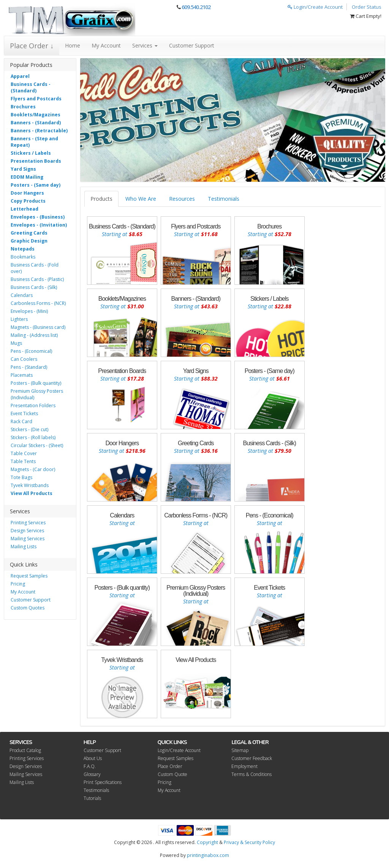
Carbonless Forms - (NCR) (38, 303)
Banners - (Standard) (36, 123)
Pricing (18, 584)
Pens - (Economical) (31, 351)
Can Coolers (24, 359)
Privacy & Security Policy (249, 842)
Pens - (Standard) (29, 367)
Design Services (27, 531)
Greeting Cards (29, 233)
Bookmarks (23, 257)
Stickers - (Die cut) (29, 429)
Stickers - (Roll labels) (33, 437)
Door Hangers (27, 193)
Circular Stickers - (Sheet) (37, 445)
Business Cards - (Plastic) (37, 279)
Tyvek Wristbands (30, 485)
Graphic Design (29, 241)
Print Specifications (103, 782)
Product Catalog (25, 750)
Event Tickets (24, 413)
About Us (93, 758)
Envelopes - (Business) (38, 217)
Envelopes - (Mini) (29, 311)
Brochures (23, 107)
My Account (106, 45)
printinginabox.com (208, 855)
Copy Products (28, 201)
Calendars (22, 295)
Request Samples (29, 576)
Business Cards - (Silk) (34, 287)
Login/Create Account (315, 7)
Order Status (367, 7)
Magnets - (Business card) (38, 327)
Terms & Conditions (251, 774)
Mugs (16, 343)
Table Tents (23, 461)
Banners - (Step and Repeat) (34, 142)
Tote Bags (21, 477)
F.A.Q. (90, 766)
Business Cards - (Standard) (31, 87)
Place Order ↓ (32, 46)
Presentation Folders (33, 405)
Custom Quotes (28, 608)
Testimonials (224, 199)
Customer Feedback (252, 758)
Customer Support (192, 45)
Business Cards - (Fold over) (35, 268)
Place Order (170, 766)
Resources (182, 199)
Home (73, 45)
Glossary (92, 774)
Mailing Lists (24, 547)
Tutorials (92, 798)
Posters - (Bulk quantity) (36, 383)
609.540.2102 (196, 7)
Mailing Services (28, 539)
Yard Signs (23, 169)
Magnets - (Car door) (33, 469)
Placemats (22, 375)
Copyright (207, 842)
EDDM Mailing (27, 177)
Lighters (19, 319)
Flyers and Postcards (36, 99)
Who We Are (141, 199)
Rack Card (21, 421)
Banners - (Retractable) (39, 131)
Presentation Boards (36, 161)
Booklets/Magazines (36, 115)
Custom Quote (172, 774)
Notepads (23, 249)
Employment (244, 766)
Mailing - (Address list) (34, 335)
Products (101, 199)
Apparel (20, 76)
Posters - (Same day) (36, 185)
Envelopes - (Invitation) (39, 225)
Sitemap (240, 750)
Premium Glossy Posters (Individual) (37, 394)
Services (145, 45)
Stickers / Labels (31, 153)
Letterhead (25, 209)
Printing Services (28, 523)
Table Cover (24, 453)
